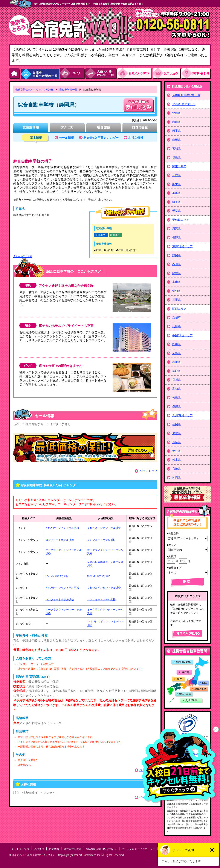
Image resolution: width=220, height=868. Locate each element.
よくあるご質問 (20, 849)
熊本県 (176, 460)
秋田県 (176, 122)
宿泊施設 (103, 128)
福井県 (176, 273)
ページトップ (148, 471)
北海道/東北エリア (184, 104)
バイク (73, 74)
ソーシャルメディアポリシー (138, 849)
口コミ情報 (140, 128)
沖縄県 (176, 478)
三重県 (176, 300)
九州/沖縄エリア (183, 415)
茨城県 (176, 175)
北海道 (176, 113)
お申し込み (167, 74)
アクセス (67, 128)
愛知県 (176, 291)
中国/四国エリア (183, 335)
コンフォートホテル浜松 (60, 540)
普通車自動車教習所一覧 (40, 74)
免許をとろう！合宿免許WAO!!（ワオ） (32, 855)
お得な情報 (136, 138)
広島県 (176, 353)
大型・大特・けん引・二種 (101, 74)
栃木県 (176, 184)
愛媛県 (176, 407)
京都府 (176, 318)
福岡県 (176, 424)
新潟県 (176, 229)
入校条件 (39, 849)
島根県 (176, 362)
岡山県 (176, 344)
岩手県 (176, 131)
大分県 (176, 451)
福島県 (176, 158)
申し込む (139, 105)
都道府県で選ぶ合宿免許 (187, 87)
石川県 (176, 264)
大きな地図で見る (23, 256)
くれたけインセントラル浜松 (62, 528)
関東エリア (179, 166)
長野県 (176, 238)
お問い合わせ (196, 74)
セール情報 (66, 138)
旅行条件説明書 (73, 849)
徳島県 (176, 398)
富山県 (176, 282)
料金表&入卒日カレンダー (101, 138)
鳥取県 (176, 371)
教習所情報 (31, 128)
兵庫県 (176, 326)
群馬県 (176, 193)
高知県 (176, 389)
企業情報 (54, 849)
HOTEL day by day (57, 576)
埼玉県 (176, 202)
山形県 (176, 140)
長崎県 (176, 442)
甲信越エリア (181, 220)
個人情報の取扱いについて (102, 849)
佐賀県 (176, 433)
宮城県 (176, 149)
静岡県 (176, 255)
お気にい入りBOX (135, 74)
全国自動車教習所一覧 (186, 95)
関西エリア (179, 309)
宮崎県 (176, 469)
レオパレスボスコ (98, 562)
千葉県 (176, 211)
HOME (15, 74)
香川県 (176, 380)
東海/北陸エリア (183, 246)
